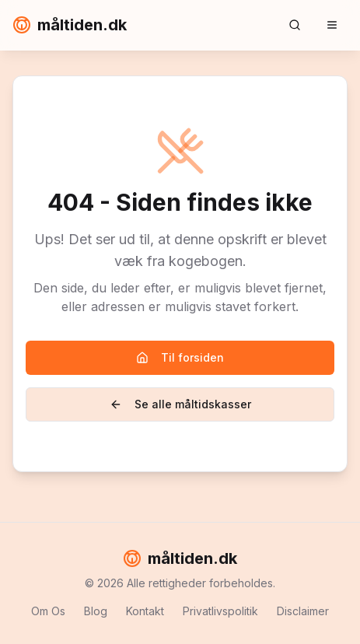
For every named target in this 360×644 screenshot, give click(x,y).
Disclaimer (303, 611)
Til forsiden (180, 357)
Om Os (48, 611)
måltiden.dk (70, 25)
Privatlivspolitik (220, 611)
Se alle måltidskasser (180, 404)
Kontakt (145, 611)
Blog (96, 611)
